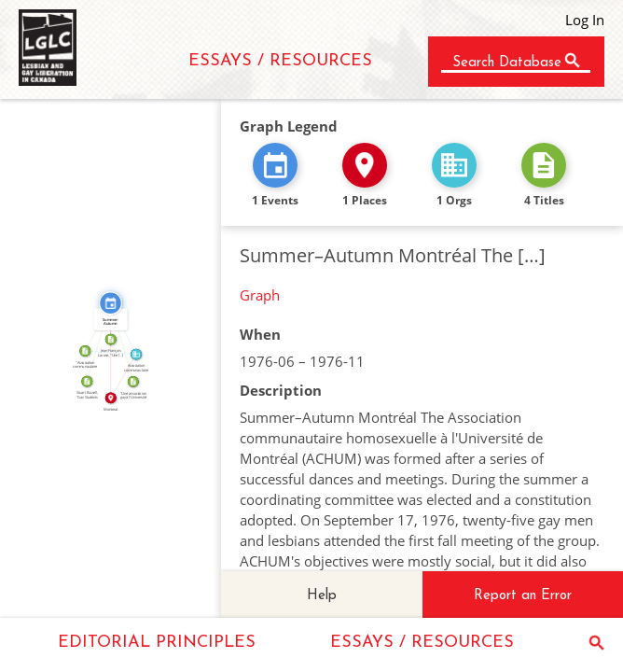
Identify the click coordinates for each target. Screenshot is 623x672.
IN (121, 375)
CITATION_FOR (96, 342)
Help (322, 596)
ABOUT (111, 350)
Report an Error (523, 596)
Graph (260, 295)
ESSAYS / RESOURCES (280, 61)
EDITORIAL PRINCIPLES (157, 643)
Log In (585, 20)
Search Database (507, 63)
